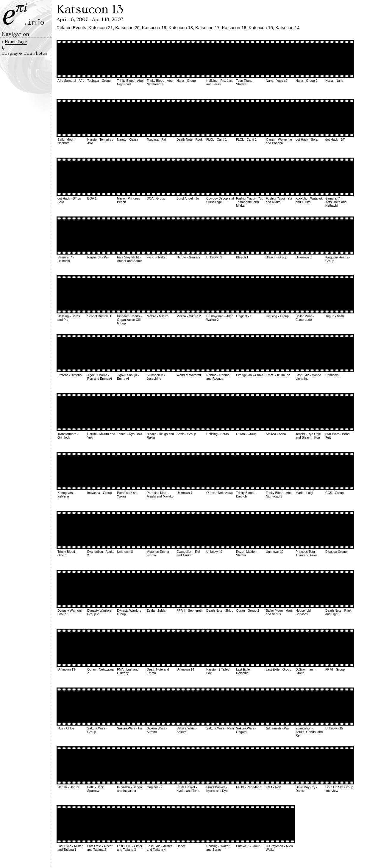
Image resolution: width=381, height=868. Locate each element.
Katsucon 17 (207, 28)
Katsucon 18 (181, 28)
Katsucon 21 (101, 28)
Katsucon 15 (261, 28)
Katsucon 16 (234, 28)
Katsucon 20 (127, 28)
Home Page (16, 42)
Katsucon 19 (154, 28)
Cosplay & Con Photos (24, 53)
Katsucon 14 (287, 28)
